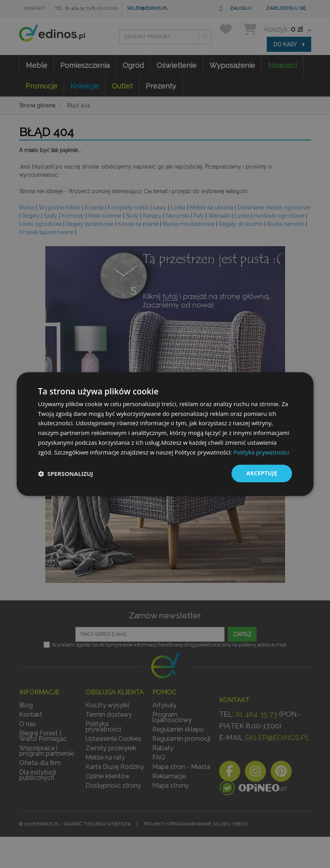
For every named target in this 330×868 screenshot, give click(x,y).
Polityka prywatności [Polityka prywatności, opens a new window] (261, 452)
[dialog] (165, 434)
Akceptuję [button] (261, 473)
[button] (65, 474)
